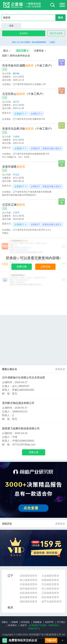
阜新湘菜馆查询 (28, 593)
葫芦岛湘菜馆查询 (51, 602)
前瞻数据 (37, 622)
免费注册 (22, 267)
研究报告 (25, 622)
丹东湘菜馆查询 (50, 584)
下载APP (51, 640)
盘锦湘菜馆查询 (28, 597)
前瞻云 (5, 622)
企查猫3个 (19, 186)
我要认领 (34, 452)
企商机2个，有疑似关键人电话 (45, 148)
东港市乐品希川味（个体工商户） (28, 129)
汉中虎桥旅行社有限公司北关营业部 (24, 377)
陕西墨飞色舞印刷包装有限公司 (21, 428)
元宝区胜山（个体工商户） (24, 94)
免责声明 (49, 622)
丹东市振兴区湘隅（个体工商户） (28, 66)
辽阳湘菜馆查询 (50, 593)
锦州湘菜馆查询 (28, 589)
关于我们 (61, 622)
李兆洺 (16, 175)
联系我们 (13, 625)
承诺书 (23, 625)
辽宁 (10, 576)
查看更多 (60, 369)
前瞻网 (15, 622)
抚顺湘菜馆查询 (50, 580)
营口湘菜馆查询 (50, 589)
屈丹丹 (16, 102)
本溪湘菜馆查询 (28, 584)
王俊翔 (16, 137)
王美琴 (16, 213)
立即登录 (45, 267)
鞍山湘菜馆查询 (28, 580)
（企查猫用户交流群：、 (44, 625)
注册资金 (40, 51)
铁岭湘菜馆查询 (50, 597)
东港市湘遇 (14, 167)
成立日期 (22, 51)
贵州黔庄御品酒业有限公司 (18, 403)
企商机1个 (36, 114)
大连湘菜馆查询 (50, 576)
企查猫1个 (19, 114)
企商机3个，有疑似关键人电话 (45, 186)
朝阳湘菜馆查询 (28, 602)
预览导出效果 (56, 33)
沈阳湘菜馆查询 (28, 576)
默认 (7, 51)
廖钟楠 (16, 74)
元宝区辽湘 (14, 205)
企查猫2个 (19, 148)
